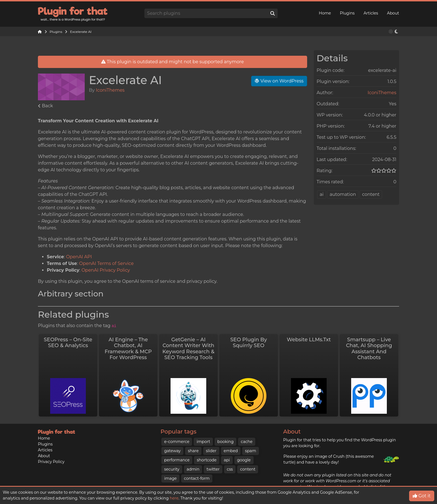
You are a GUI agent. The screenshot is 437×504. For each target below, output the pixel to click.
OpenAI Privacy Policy (106, 270)
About (393, 13)
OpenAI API (79, 257)
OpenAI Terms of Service (106, 263)
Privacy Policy (51, 448)
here (174, 498)
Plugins (347, 13)
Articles (371, 13)
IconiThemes (110, 90)
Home (325, 13)
